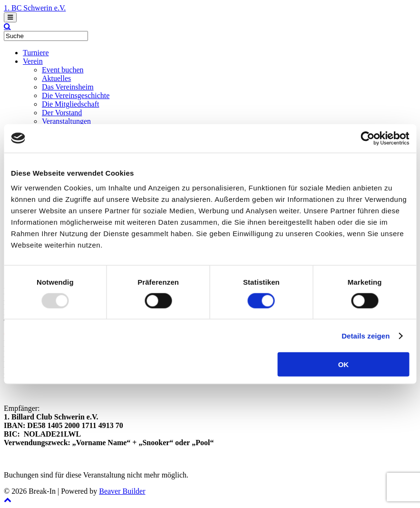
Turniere (36, 53)
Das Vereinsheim (68, 87)
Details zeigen (366, 335)
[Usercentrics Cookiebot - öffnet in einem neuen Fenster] (367, 138)
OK (344, 364)
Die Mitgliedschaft (70, 104)
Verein (33, 61)
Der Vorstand (62, 113)
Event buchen (63, 70)
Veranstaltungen (66, 121)
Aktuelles (56, 78)
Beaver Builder (122, 491)
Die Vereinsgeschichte (76, 95)
